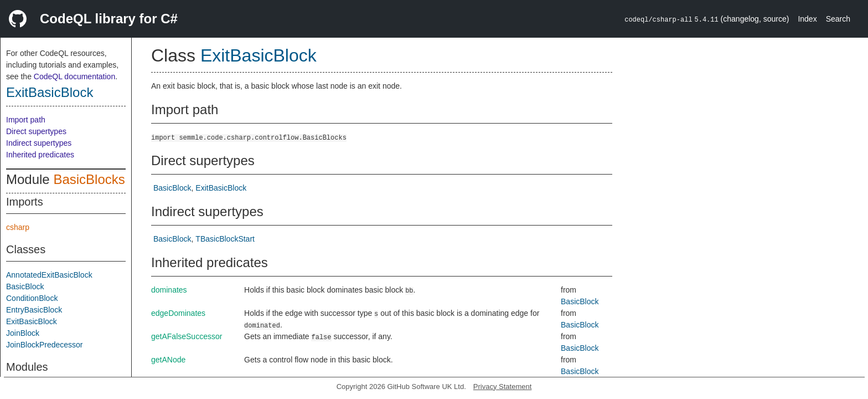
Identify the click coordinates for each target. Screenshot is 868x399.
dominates (169, 290)
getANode (168, 360)
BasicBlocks (89, 179)
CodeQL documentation (74, 76)
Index (807, 19)
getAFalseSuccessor (187, 336)
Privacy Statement (503, 387)
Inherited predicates (40, 155)
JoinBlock (23, 333)
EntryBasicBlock (34, 310)
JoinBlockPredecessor (45, 345)
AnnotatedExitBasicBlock (49, 275)
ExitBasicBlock (50, 92)
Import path (26, 120)
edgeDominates (178, 313)
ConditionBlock (32, 298)
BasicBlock (25, 287)
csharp (18, 227)
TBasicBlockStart (225, 239)
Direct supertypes (36, 131)
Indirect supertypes (39, 143)
